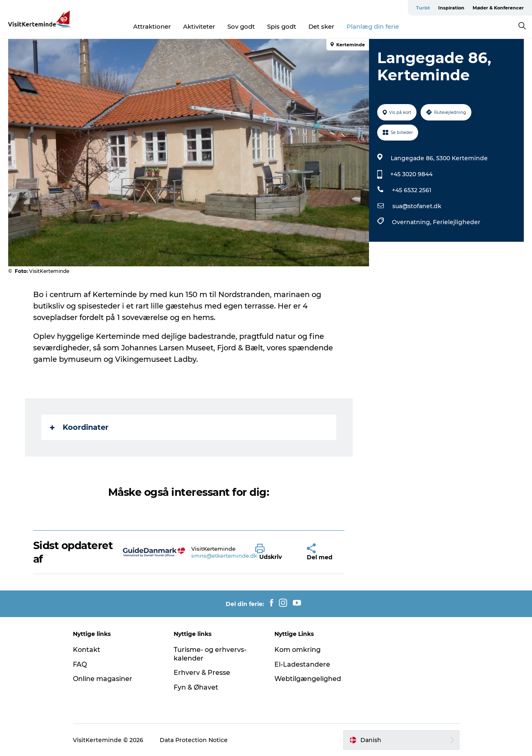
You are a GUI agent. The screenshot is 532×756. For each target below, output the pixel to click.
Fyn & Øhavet (196, 687)
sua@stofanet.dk (417, 206)
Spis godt (282, 26)
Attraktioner (152, 26)
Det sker (321, 26)
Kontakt (87, 650)
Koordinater (79, 427)
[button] (275, 552)
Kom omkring (298, 650)
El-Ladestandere (302, 664)
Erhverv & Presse (202, 673)
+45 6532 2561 (412, 190)
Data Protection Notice (194, 740)
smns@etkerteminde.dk (224, 556)
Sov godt (241, 26)
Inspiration (451, 8)
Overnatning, (412, 222)
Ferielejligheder (457, 222)
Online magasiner (103, 679)
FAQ (80, 664)
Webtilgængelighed (308, 679)
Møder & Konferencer (498, 8)
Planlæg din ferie (373, 26)
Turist (423, 8)
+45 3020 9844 (411, 174)
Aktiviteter (199, 26)
